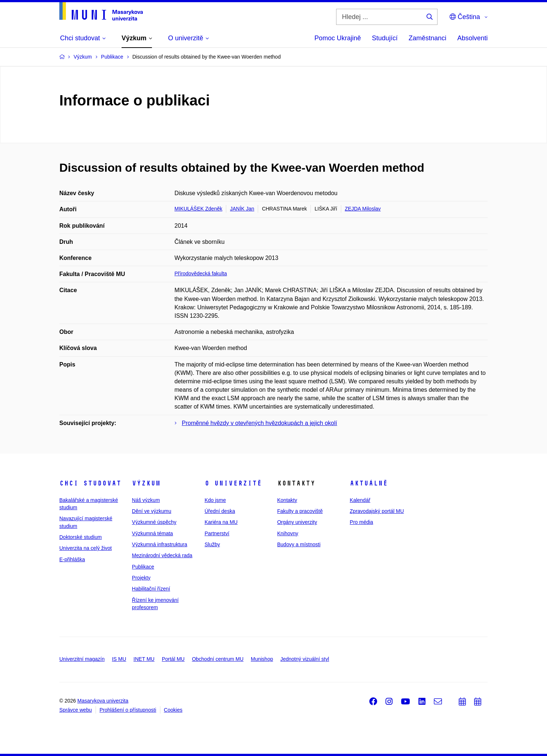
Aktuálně (369, 483)
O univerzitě (233, 483)
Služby (212, 544)
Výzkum (146, 483)
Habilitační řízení (151, 589)
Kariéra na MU (221, 522)
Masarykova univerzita (103, 701)
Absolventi (472, 38)
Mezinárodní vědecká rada (162, 555)
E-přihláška (72, 559)
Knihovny (288, 533)
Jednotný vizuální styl (305, 659)
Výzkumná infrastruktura (159, 544)
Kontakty (287, 500)
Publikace (143, 567)
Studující (385, 38)
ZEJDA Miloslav (363, 209)
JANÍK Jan (242, 209)
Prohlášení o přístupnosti (128, 710)
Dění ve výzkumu (151, 511)
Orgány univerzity (297, 522)
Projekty (141, 578)
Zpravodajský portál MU (377, 511)
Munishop (262, 659)
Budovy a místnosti (299, 544)
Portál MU (173, 659)
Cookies (173, 710)
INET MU (144, 659)
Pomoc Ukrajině (338, 38)
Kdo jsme (215, 500)
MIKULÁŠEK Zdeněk (199, 209)
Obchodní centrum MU (218, 659)
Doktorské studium (81, 537)
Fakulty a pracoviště (300, 511)
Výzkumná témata (152, 533)
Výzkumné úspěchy (154, 522)
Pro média (361, 522)
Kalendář (360, 500)
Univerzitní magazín (82, 659)
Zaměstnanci (427, 38)
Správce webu (76, 710)
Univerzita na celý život (85, 548)
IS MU (119, 659)
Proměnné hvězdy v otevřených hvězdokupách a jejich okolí (260, 423)
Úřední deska (220, 511)
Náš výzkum (146, 500)
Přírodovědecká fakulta (201, 273)
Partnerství (217, 533)
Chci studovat (90, 483)
